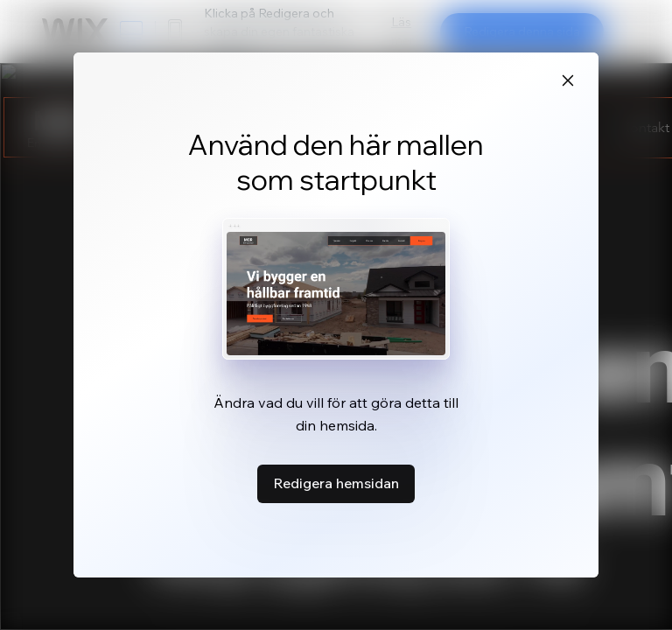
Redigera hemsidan (336, 483)
